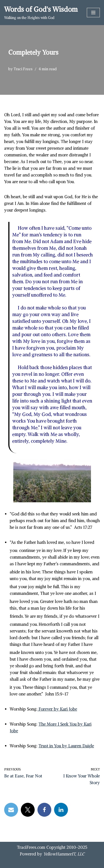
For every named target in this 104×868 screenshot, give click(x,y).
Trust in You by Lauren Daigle (66, 746)
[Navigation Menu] (93, 13)
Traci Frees (23, 69)
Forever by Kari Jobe (57, 709)
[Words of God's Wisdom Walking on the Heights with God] (41, 13)
